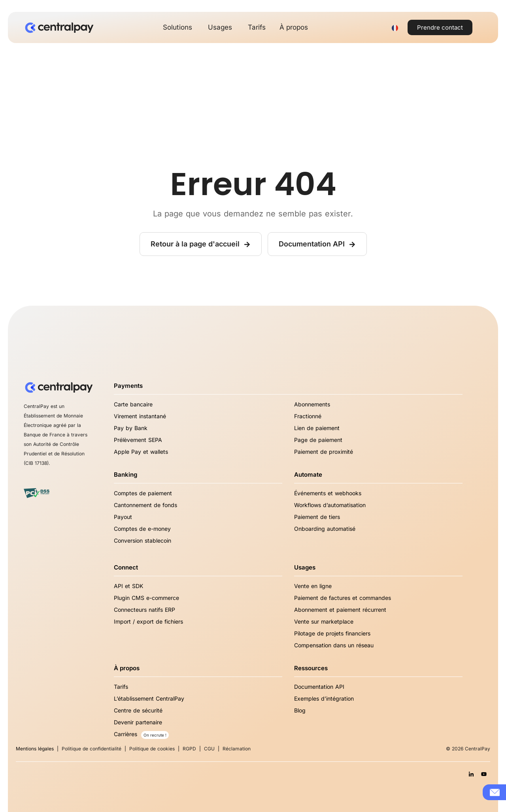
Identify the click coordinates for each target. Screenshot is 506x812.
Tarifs (121, 687)
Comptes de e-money (142, 529)
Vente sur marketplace (324, 621)
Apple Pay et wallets (141, 452)
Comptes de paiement (143, 493)
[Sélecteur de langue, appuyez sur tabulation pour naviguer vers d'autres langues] (395, 28)
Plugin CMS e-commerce (146, 598)
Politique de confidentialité (92, 749)
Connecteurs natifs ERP (144, 610)
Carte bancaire (133, 404)
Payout (123, 517)
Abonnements (312, 404)
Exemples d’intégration (324, 698)
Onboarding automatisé (325, 529)
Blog (300, 710)
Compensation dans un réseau (334, 645)
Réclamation (237, 749)
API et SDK (128, 586)
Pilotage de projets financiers (332, 633)
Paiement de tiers (317, 517)
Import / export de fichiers (148, 621)
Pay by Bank (131, 428)
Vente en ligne (313, 586)
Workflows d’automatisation (330, 505)
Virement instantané (140, 416)
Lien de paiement (317, 428)
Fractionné (308, 416)
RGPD (189, 749)
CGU (209, 749)
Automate (308, 475)
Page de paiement (318, 440)
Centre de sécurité (138, 710)
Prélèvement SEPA (138, 440)
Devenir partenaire (138, 722)
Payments (128, 386)
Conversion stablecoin (143, 540)
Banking (126, 475)
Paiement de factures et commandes (343, 598)
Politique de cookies (152, 749)
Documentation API (319, 687)
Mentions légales (35, 749)
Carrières (126, 734)
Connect (126, 567)
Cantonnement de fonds (145, 505)
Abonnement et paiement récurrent (340, 610)
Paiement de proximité (324, 452)
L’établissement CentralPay (149, 698)
